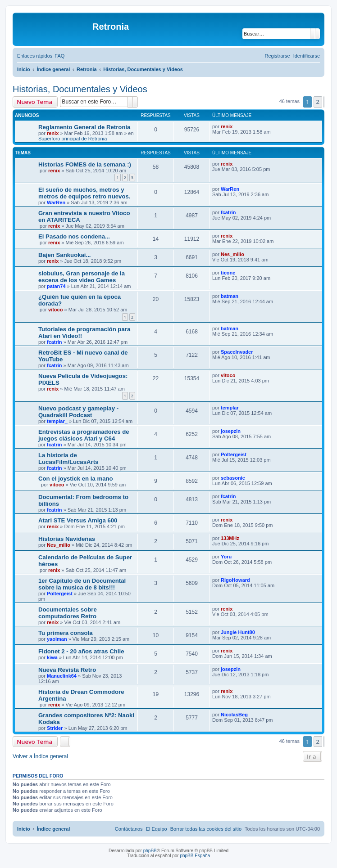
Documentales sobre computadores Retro (68, 613)
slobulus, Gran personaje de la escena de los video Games (82, 277)
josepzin (231, 431)
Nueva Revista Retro (67, 670)
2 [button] (318, 102)
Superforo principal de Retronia (73, 139)
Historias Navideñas (67, 539)
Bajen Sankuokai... (65, 255)
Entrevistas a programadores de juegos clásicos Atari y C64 (84, 435)
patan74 (56, 286)
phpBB (150, 851)
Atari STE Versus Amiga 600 (78, 520)
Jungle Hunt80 (238, 632)
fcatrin (228, 212)
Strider (55, 728)
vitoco (55, 310)
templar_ (57, 421)
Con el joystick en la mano (76, 479)
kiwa (52, 657)
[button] (324, 102)
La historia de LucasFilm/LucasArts (68, 459)
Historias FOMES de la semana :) (85, 164)
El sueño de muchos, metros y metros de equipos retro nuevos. (84, 193)
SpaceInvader (237, 352)
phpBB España (195, 856)
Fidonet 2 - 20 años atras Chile (81, 651)
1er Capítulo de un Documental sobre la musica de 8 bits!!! (82, 584)
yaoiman (57, 639)
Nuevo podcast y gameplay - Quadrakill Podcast (78, 412)
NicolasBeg (234, 715)
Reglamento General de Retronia (84, 127)
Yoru (226, 557)
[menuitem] (59, 56)
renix (53, 133)
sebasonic (233, 478)
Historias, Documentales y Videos (80, 89)
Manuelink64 (62, 676)
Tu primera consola (66, 633)
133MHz (230, 538)
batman (230, 296)
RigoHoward (235, 580)
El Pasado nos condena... (74, 236)
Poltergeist (234, 454)
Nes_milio (232, 254)
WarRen (56, 202)
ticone (228, 273)
